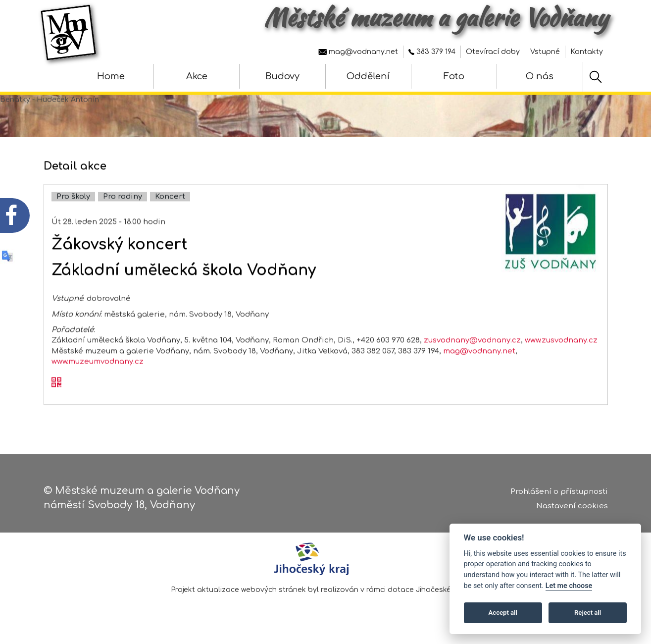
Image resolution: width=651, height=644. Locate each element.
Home (111, 76)
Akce (197, 76)
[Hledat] (596, 77)
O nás (540, 76)
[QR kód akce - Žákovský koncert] (56, 397)
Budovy (282, 76)
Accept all (503, 613)
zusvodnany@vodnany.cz (472, 354)
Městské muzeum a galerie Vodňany (436, 17)
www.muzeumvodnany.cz (98, 376)
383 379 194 (432, 52)
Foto (454, 76)
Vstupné (545, 52)
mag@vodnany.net (358, 52)
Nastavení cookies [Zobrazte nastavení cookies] (572, 510)
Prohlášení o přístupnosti (559, 496)
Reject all (588, 613)
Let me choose (569, 586)
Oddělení (368, 76)
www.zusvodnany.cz (561, 354)
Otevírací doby (493, 52)
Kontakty (587, 52)
